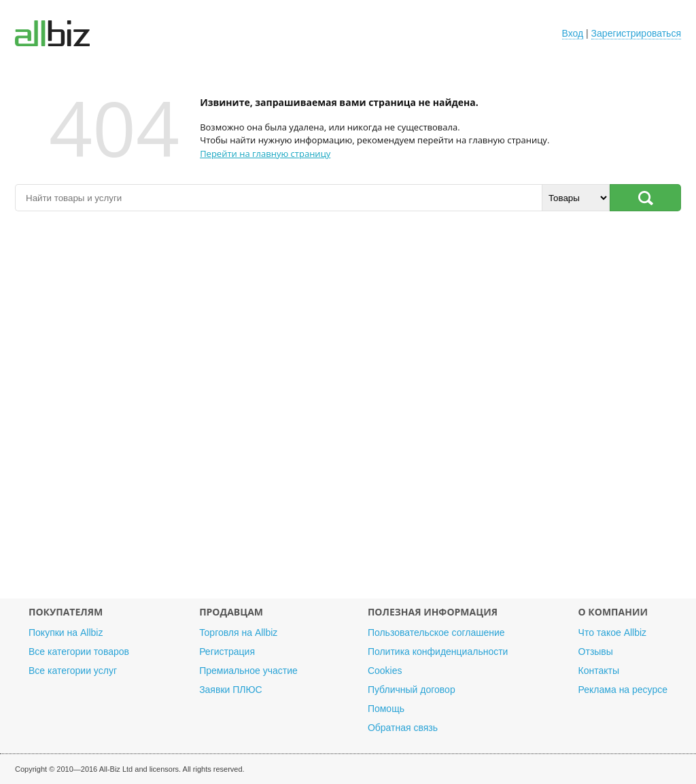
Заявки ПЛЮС (230, 690)
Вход (573, 33)
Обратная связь (403, 728)
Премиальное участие (248, 671)
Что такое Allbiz (613, 632)
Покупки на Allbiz (66, 632)
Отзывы (596, 652)
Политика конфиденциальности (438, 652)
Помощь (386, 709)
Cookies (385, 671)
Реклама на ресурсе (623, 690)
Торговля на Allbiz (238, 632)
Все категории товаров (79, 652)
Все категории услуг (73, 671)
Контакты (599, 671)
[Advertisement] (348, 412)
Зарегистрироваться (636, 33)
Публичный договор (412, 690)
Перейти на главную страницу (265, 154)
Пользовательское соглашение (436, 632)
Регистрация (227, 652)
